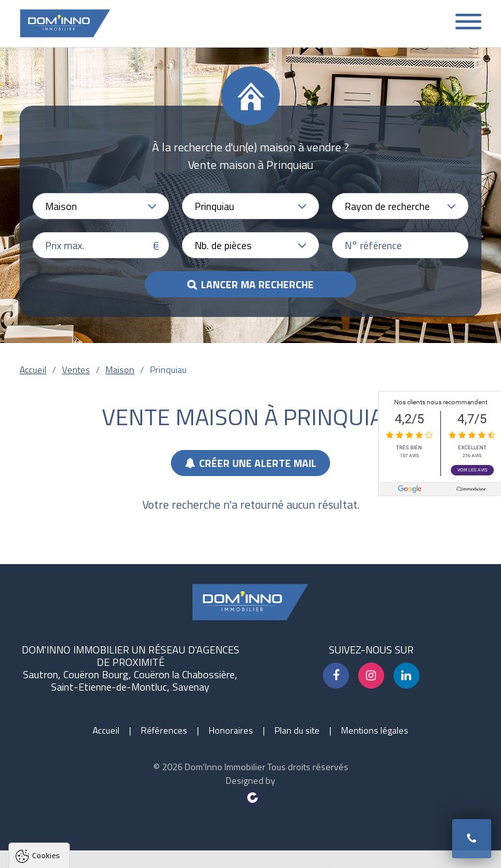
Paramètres (251, 853)
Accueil (33, 369)
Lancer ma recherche (257, 284)
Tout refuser (174, 853)
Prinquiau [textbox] (214, 206)
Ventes (76, 369)
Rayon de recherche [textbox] (387, 206)
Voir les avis (472, 470)
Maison (120, 369)
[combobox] (101, 206)
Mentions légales (375, 730)
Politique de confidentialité (75, 821)
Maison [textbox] (61, 206)
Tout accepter (93, 853)
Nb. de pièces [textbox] (223, 245)
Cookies (46, 690)
